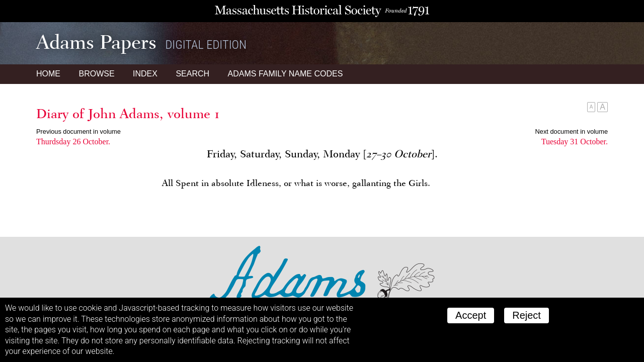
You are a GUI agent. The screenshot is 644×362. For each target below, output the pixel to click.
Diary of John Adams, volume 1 (128, 114)
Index (145, 74)
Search (192, 74)
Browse (96, 74)
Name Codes (286, 74)
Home (48, 74)
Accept (471, 315)
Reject (527, 315)
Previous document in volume (78, 131)
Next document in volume (572, 131)
